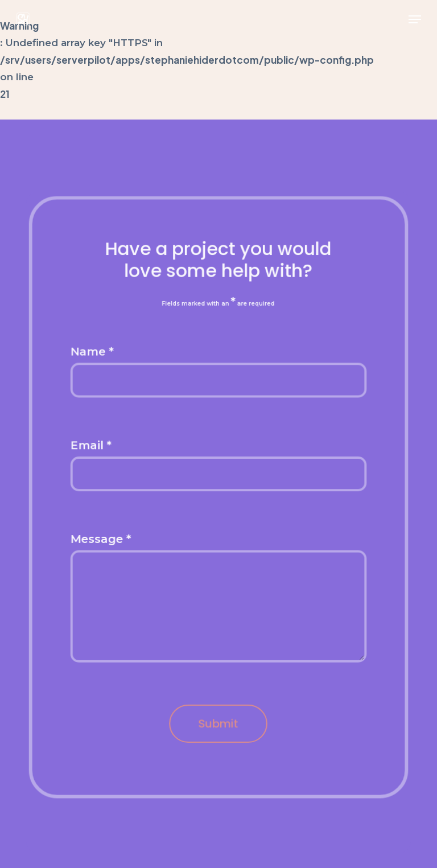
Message (102, 539)
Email (92, 446)
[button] (415, 19)
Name (93, 353)
